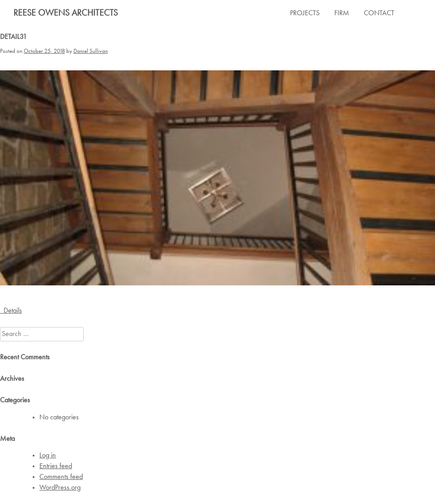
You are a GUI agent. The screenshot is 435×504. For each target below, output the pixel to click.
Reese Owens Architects (66, 13)
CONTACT (379, 13)
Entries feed (56, 466)
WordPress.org (60, 488)
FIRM (342, 13)
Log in (48, 456)
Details (11, 311)
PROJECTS (305, 13)
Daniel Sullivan (91, 51)
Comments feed (61, 477)
